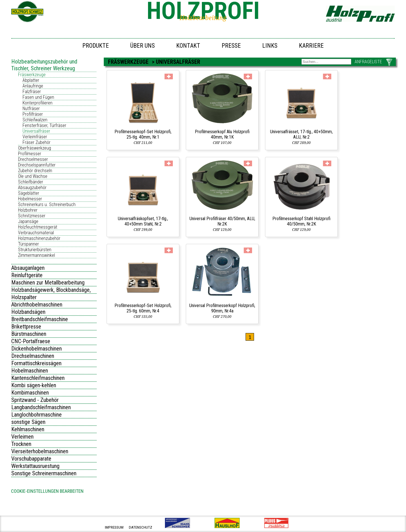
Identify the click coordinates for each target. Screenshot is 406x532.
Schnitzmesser (32, 216)
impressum (114, 527)
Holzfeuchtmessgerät (38, 227)
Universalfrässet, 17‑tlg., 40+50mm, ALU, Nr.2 (301, 134)
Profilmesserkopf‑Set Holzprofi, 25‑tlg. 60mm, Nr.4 (143, 308)
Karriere (311, 46)
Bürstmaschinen (29, 334)
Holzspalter (24, 297)
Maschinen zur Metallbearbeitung (48, 283)
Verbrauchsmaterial (36, 233)
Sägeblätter (29, 193)
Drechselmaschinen (33, 356)
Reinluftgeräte (27, 275)
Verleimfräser (35, 137)
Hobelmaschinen (30, 371)
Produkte (96, 46)
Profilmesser (30, 154)
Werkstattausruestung (35, 466)
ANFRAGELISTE (368, 62)
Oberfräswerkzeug (35, 148)
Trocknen (21, 444)
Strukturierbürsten (35, 250)
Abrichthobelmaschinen (37, 305)
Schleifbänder (31, 182)
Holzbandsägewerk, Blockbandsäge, (51, 290)
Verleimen (22, 437)
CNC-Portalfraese (31, 341)
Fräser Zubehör (37, 142)
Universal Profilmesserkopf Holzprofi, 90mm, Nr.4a (222, 308)
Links (270, 46)
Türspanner (28, 244)
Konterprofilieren (37, 103)
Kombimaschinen (30, 393)
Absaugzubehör (32, 188)
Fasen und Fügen (38, 97)
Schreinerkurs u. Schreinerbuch (47, 204)
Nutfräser (31, 109)
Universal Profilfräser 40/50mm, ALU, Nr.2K (222, 221)
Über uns (143, 46)
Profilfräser (33, 114)
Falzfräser (32, 92)
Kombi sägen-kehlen (34, 385)
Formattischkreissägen (36, 363)
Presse (231, 46)
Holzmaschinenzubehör (39, 238)
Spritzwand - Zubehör (35, 400)
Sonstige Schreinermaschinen (44, 473)
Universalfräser (36, 131)
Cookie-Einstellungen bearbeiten (47, 491)
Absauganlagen (28, 268)
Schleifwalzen (35, 120)
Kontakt (188, 46)
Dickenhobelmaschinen (37, 349)
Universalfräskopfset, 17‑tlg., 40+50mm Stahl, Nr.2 (143, 221)
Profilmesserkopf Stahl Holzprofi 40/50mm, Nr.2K (301, 221)
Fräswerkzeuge (32, 75)
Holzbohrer (28, 210)
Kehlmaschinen (28, 429)
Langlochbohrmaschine (37, 415)
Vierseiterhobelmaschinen (40, 451)
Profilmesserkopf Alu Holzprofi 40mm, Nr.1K (222, 134)
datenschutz (141, 527)
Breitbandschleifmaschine (40, 319)
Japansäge (28, 221)
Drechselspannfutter (37, 165)
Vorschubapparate (31, 459)
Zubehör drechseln (35, 171)
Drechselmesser (33, 159)
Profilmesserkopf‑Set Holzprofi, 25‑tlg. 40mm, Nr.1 (143, 134)
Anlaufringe (33, 86)
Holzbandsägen (28, 312)
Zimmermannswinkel (37, 255)
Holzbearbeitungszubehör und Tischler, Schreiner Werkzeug (44, 65)
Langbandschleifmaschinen (41, 407)
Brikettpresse (26, 327)
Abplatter (31, 80)
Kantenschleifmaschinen (38, 378)
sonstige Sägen (28, 422)
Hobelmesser (30, 199)
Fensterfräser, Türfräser (44, 125)
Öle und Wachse (33, 176)
